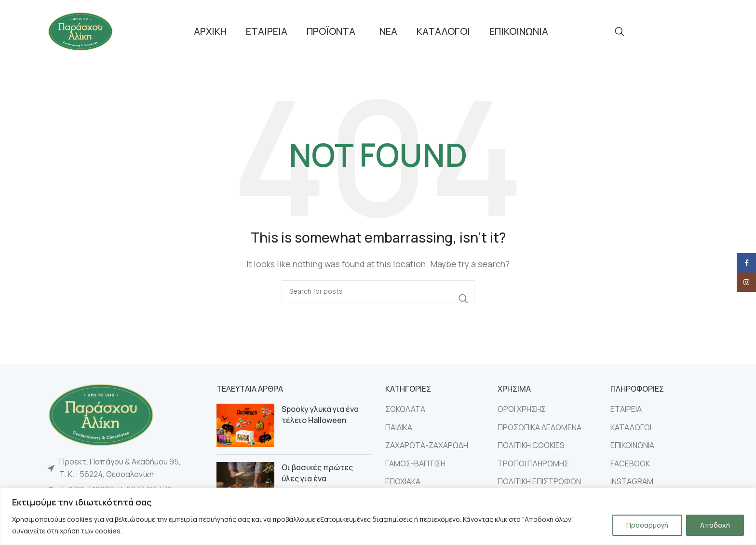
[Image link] (101, 414)
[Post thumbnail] (245, 425)
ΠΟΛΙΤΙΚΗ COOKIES (531, 445)
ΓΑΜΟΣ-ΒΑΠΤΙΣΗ (415, 463)
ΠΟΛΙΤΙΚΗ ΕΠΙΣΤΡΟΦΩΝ (539, 481)
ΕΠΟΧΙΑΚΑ (403, 481)
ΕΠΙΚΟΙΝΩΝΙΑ (632, 445)
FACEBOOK (630, 463)
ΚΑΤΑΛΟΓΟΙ (631, 427)
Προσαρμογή (647, 525)
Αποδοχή (715, 525)
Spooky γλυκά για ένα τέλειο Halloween (320, 414)
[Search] (620, 31)
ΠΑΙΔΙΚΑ (399, 427)
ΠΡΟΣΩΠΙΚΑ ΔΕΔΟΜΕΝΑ (540, 427)
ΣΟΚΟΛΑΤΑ (405, 409)
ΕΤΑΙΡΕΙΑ (626, 409)
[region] (378, 516)
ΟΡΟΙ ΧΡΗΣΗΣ (522, 409)
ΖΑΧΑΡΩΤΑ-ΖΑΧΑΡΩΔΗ (427, 445)
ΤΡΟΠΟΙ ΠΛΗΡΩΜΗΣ (533, 463)
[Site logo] (80, 30)
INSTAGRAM (632, 481)
